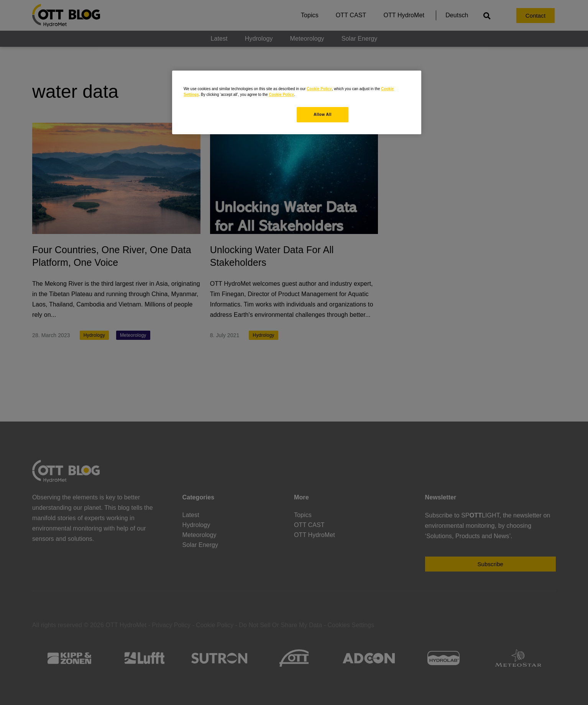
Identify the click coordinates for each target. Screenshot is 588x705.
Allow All (322, 114)
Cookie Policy (319, 89)
